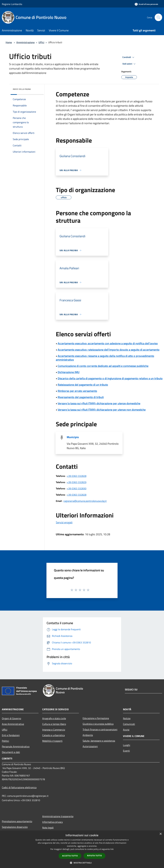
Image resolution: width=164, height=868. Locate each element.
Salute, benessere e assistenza (99, 741)
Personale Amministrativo (16, 746)
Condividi (129, 57)
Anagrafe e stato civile (54, 718)
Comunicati (129, 724)
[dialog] (82, 849)
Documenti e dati (11, 752)
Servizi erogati (64, 522)
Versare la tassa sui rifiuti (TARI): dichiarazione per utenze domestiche (99, 403)
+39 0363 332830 (77, 488)
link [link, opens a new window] (112, 849)
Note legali (48, 828)
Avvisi (126, 730)
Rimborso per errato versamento (77, 391)
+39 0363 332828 (77, 476)
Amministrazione (25, 42)
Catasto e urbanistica (53, 735)
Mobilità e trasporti (52, 741)
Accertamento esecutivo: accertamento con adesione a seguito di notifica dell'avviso (108, 343)
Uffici (41, 42)
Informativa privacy (53, 822)
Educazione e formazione (96, 718)
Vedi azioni (129, 64)
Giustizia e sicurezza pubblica (98, 724)
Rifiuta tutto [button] (95, 856)
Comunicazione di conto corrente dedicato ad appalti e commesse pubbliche (103, 366)
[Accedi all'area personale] (146, 4)
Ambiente (88, 735)
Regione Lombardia (12, 4)
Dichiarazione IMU (69, 372)
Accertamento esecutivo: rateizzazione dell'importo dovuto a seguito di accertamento (109, 350)
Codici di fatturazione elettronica (19, 787)
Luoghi (127, 745)
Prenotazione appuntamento (17, 821)
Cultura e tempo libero (54, 724)
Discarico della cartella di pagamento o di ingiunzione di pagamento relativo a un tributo (110, 378)
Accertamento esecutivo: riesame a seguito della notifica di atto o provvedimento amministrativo (105, 358)
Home (9, 42)
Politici (5, 741)
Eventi (126, 751)
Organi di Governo (11, 718)
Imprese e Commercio (54, 730)
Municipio (73, 437)
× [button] (160, 834)
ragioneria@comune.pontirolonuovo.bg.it (85, 501)
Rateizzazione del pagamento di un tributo (83, 385)
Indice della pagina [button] (22, 89)
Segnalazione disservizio (15, 827)
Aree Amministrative (13, 724)
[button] (82, 863)
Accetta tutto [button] (70, 856)
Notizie (127, 718)
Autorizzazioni (90, 746)
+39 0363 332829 (77, 482)
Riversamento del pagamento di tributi (81, 397)
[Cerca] (158, 17)
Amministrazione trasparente (58, 816)
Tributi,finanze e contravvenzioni (100, 729)
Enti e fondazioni (11, 735)
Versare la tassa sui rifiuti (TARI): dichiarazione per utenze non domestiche (102, 410)
